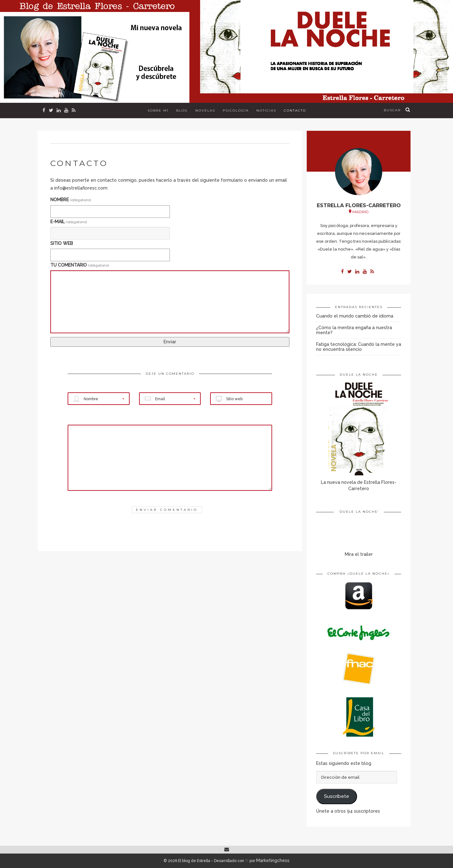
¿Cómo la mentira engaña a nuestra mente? (354, 330)
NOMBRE (71, 200)
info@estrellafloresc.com (81, 188)
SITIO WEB (62, 243)
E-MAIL (69, 222)
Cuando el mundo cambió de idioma (355, 316)
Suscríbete (337, 796)
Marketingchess (273, 860)
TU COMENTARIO (80, 265)
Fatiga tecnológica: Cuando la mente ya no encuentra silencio (359, 347)
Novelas (205, 111)
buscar (392, 110)
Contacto (295, 111)
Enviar (170, 342)
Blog (182, 111)
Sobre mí (158, 111)
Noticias (266, 111)
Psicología (236, 111)
